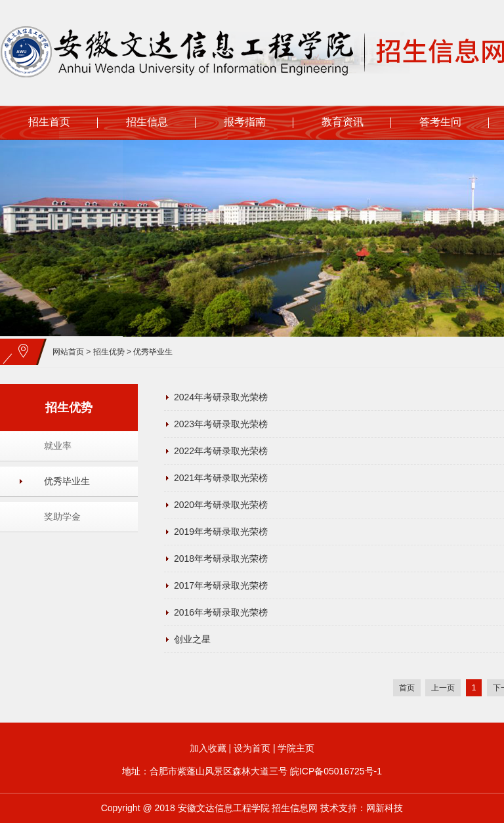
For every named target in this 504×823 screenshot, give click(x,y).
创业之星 (192, 639)
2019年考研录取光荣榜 (221, 532)
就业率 (58, 446)
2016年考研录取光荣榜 (221, 612)
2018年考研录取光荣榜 (221, 559)
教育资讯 (343, 122)
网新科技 (385, 808)
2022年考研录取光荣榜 (221, 451)
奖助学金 (62, 517)
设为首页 (252, 748)
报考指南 (245, 122)
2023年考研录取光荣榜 (221, 424)
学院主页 (296, 748)
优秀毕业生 (153, 352)
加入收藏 (208, 748)
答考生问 (440, 122)
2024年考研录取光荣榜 (221, 397)
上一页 (443, 688)
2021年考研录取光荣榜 (221, 478)
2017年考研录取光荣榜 (221, 585)
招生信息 (147, 122)
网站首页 (68, 352)
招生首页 (49, 122)
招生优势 (109, 352)
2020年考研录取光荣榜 (221, 505)
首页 (407, 688)
